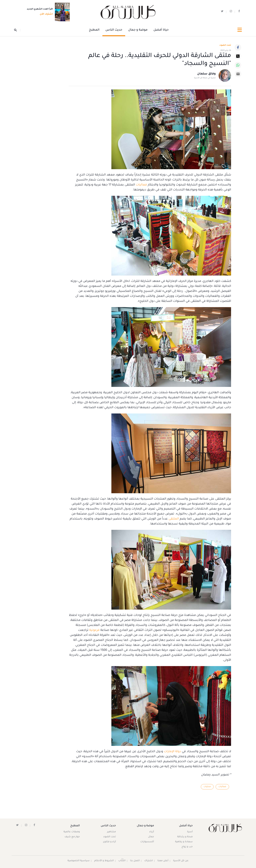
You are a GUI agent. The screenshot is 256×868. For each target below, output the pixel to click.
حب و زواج (187, 847)
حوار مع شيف (72, 837)
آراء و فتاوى (109, 842)
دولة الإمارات (172, 752)
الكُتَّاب (122, 861)
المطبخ (94, 30)
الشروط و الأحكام (104, 861)
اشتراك (149, 861)
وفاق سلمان (206, 74)
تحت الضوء (225, 45)
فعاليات (141, 185)
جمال (151, 837)
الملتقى (173, 519)
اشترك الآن (45, 14)
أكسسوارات (147, 842)
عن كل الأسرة (181, 861)
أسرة (190, 832)
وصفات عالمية (72, 832)
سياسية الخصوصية (79, 861)
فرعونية (94, 630)
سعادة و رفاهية (184, 842)
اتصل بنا (135, 861)
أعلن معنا (163, 861)
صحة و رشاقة (185, 837)
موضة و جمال (138, 30)
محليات (207, 787)
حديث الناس (114, 30)
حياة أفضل (161, 30)
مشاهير (111, 832)
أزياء (152, 832)
